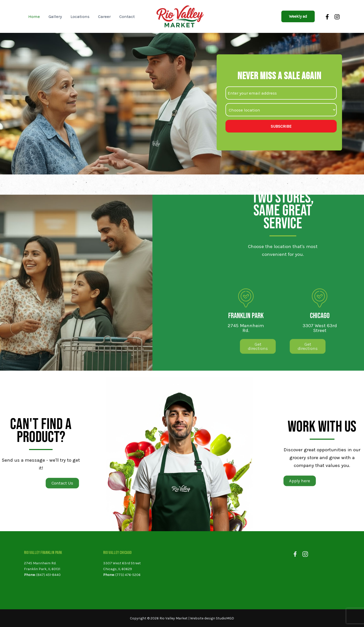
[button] (298, 16)
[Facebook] (328, 17)
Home (34, 16)
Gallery (55, 16)
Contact (127, 16)
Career (104, 16)
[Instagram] (337, 17)
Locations (80, 16)
